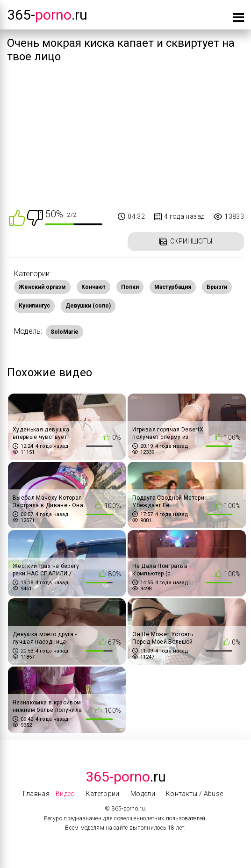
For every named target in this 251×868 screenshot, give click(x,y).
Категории (103, 794)
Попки (130, 287)
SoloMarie (65, 332)
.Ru (126, 777)
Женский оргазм (42, 287)
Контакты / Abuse (195, 794)
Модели (143, 794)
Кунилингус (34, 306)
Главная (36, 794)
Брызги (217, 287)
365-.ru (47, 15)
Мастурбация (173, 287)
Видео (65, 794)
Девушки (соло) (88, 306)
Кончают (93, 287)
